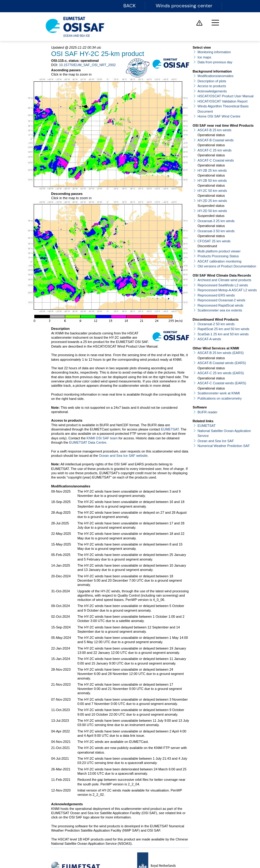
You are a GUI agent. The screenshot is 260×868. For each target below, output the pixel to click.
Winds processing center (185, 6)
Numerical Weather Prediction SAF (224, 446)
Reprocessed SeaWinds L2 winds (223, 285)
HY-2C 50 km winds (212, 191)
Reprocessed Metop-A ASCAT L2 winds (227, 290)
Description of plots (212, 81)
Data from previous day (215, 62)
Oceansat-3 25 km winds (216, 221)
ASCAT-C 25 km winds (215, 150)
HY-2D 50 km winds (212, 211)
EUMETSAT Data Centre (88, 442)
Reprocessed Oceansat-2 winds (221, 300)
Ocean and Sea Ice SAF (216, 441)
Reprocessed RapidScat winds (220, 305)
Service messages (199, 23)
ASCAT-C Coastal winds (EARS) (222, 383)
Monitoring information (214, 52)
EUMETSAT (170, 429)
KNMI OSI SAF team (102, 438)
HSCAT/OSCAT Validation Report (222, 101)
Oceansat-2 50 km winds (216, 324)
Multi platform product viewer (219, 251)
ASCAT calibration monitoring (219, 261)
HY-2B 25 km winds (212, 170)
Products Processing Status (218, 256)
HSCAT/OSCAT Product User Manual (226, 96)
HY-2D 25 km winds (212, 201)
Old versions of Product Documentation (227, 266)
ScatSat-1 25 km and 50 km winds (223, 334)
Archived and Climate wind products (224, 280)
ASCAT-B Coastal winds (216, 140)
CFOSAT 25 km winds (214, 241)
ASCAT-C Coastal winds (216, 160)
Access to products (212, 86)
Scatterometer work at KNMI (219, 393)
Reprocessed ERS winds (216, 295)
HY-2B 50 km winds (212, 181)
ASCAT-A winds (209, 339)
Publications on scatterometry (220, 398)
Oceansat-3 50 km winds (216, 231)
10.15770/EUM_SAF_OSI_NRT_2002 (87, 65)
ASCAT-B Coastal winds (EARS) (222, 363)
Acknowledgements (212, 91)
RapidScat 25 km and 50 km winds (223, 329)
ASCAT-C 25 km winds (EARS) (221, 373)
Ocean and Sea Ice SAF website (123, 456)
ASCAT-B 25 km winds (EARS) (221, 353)
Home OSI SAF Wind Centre (219, 116)
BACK (131, 6)
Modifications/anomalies (215, 76)
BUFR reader (207, 412)
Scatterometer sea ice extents (220, 310)
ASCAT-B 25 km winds (214, 130)
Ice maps (204, 57)
